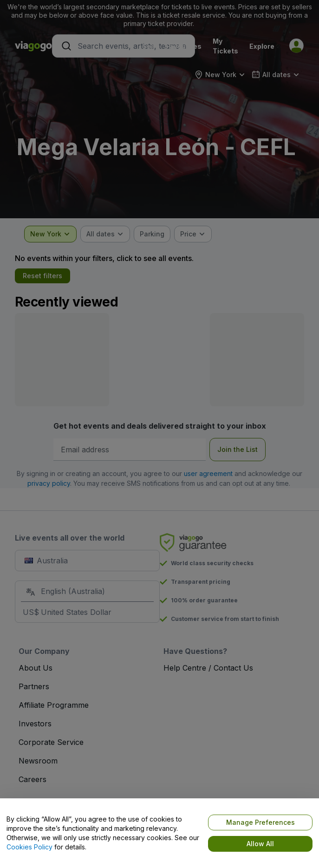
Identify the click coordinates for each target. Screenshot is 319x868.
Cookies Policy (29, 847)
